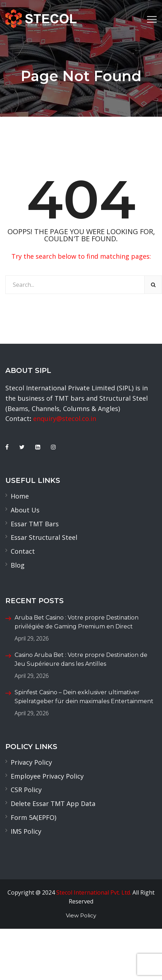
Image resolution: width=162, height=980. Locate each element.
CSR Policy (26, 790)
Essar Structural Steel (44, 537)
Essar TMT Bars (35, 524)
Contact (23, 551)
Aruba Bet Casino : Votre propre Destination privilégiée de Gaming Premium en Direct (77, 622)
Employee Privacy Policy (47, 776)
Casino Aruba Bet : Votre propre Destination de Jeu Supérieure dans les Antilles (81, 660)
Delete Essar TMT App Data (53, 804)
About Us (25, 510)
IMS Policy (26, 831)
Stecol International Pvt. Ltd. (94, 892)
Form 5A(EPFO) (33, 817)
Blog (18, 565)
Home (20, 496)
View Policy (81, 915)
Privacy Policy (31, 762)
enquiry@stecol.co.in (65, 418)
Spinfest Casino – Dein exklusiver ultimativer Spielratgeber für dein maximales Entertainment (84, 697)
